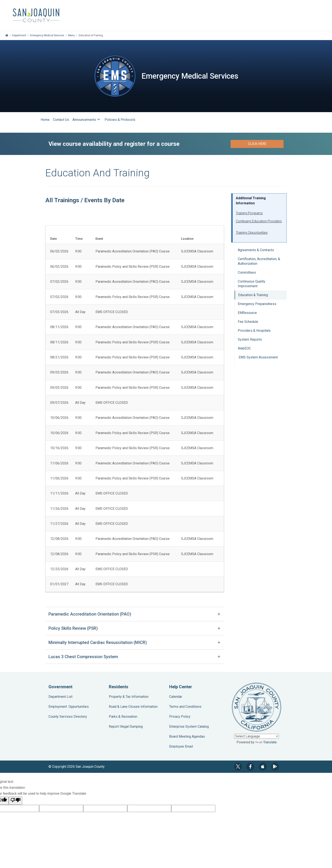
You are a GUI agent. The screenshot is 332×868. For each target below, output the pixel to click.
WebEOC (244, 348)
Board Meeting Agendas (187, 736)
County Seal (257, 707)
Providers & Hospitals (254, 331)
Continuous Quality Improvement (252, 284)
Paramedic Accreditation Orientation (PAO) (90, 614)
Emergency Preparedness (257, 304)
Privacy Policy (180, 717)
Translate (266, 742)
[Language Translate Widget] (257, 736)
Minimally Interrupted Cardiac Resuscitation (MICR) (98, 642)
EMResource (247, 313)
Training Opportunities (252, 233)
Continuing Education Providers (259, 221)
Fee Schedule (248, 322)
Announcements (87, 120)
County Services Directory (68, 717)
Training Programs (249, 213)
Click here (257, 144)
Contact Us (61, 120)
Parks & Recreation (123, 717)
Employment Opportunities (69, 707)
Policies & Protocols (120, 120)
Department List (60, 697)
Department (19, 35)
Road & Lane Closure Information (133, 707)
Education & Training (253, 295)
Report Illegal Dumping (126, 727)
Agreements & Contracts (256, 250)
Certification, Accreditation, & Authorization (259, 261)
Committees (247, 272)
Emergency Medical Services (47, 35)
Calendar (176, 697)
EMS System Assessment (258, 357)
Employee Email (181, 746)
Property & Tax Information (129, 697)
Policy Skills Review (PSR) (73, 628)
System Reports (250, 339)
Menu (71, 35)
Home (45, 120)
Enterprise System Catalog (189, 727)
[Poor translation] (15, 801)
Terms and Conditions (185, 707)
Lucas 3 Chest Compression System (83, 657)
